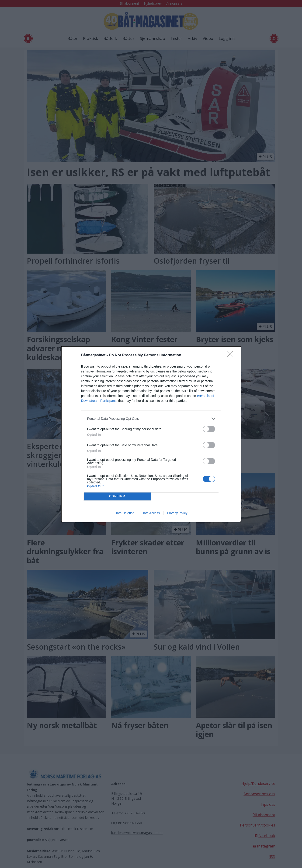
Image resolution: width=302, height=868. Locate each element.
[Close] (232, 355)
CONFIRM (117, 496)
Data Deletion (125, 513)
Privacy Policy (177, 513)
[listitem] (151, 419)
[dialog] (151, 434)
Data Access (151, 513)
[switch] (209, 429)
